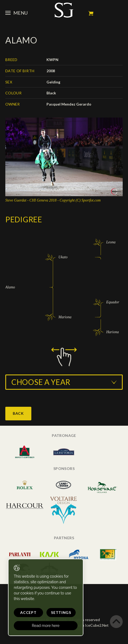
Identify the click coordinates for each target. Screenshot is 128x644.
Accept (28, 612)
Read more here (46, 626)
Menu (16, 13)
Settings (61, 612)
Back (18, 413)
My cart (91, 13)
